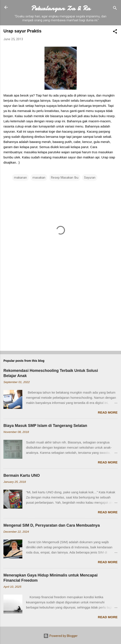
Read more (108, 412)
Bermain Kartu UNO (22, 475)
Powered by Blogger (60, 636)
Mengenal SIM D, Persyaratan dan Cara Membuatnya (52, 525)
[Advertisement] (60, 314)
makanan (20, 178)
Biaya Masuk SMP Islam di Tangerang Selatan (45, 426)
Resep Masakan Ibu (65, 178)
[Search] (115, 9)
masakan (39, 178)
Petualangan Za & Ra (60, 8)
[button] (115, 32)
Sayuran (90, 178)
